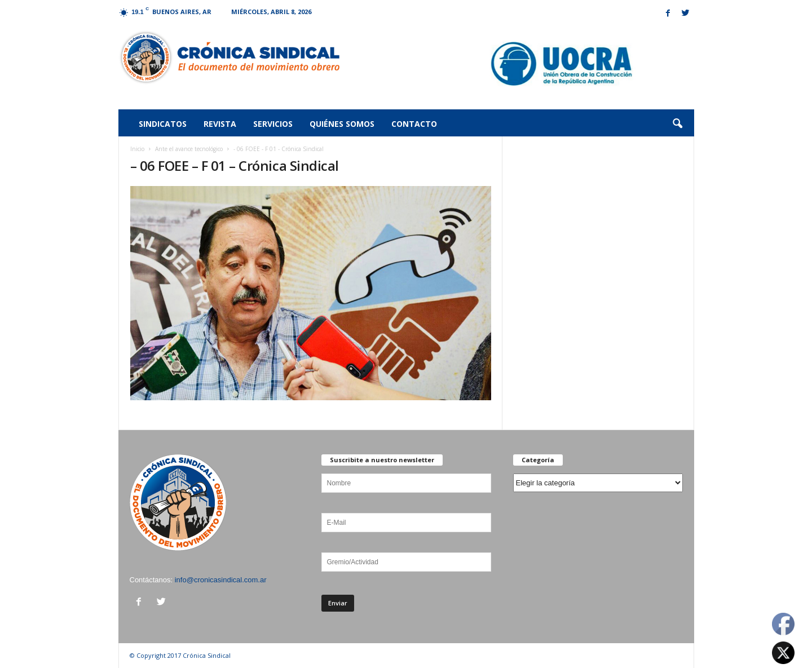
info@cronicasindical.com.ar (221, 580)
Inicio (137, 149)
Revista (220, 124)
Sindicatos (163, 124)
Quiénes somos (342, 124)
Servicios (273, 124)
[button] (677, 124)
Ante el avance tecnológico (189, 149)
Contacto (414, 124)
